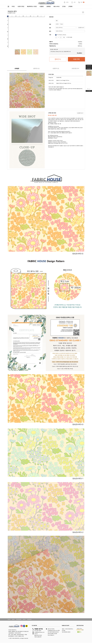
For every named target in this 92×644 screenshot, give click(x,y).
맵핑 (57, 21)
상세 (17, 68)
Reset (62, 24)
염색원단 (49, 6)
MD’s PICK (57, 6)
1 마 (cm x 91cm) (61, 35)
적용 (64, 37)
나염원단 (42, 6)
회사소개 (9, 619)
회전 (57, 24)
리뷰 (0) (36, 68)
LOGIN (67, 2)
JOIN (74, 2)
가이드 (13, 6)
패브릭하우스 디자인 (32, 6)
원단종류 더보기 (81, 28)
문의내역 (24, 619)
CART (82, 2)
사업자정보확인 (29, 619)
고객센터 (70, 6)
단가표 (64, 6)
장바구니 (58, 59)
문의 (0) (56, 68)
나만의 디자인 (21, 6)
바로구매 (76, 59)
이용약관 (13, 619)
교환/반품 (75, 68)
